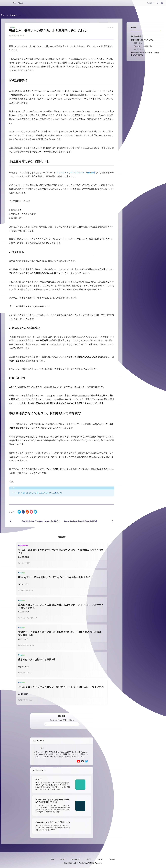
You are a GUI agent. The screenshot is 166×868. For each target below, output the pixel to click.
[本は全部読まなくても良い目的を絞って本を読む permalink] (8, 413)
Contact (112, 859)
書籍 (22, 36)
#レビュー (22, 563)
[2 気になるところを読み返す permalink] (8, 328)
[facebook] (23, 512)
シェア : (12, 512)
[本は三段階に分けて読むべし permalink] (8, 162)
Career (89, 859)
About (20, 3)
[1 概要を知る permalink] (8, 252)
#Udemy (21, 591)
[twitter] (19, 512)
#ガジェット (22, 618)
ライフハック (15, 36)
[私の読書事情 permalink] (8, 80)
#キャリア (26, 645)
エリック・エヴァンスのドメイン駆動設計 (76, 173)
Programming (75, 859)
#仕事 (32, 645)
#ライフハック (29, 591)
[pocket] (31, 512)
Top (15, 3)
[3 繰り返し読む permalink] (8, 378)
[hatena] (35, 512)
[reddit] (27, 512)
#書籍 (28, 563)
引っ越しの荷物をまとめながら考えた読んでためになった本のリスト (39, 493)
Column (14, 15)
